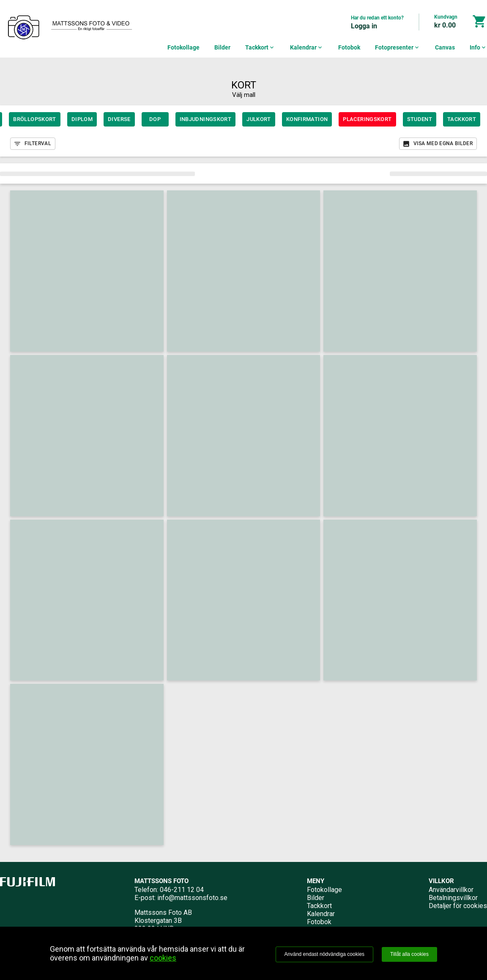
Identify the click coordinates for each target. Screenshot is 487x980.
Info (478, 47)
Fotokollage (183, 47)
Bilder (222, 47)
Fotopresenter (398, 47)
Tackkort (260, 47)
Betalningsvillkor (453, 898)
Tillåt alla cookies (409, 954)
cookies (163, 958)
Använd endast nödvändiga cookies (324, 954)
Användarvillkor (451, 890)
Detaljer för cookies (458, 906)
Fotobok (349, 47)
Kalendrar (307, 47)
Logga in (364, 26)
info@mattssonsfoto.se (192, 898)
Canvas (445, 47)
